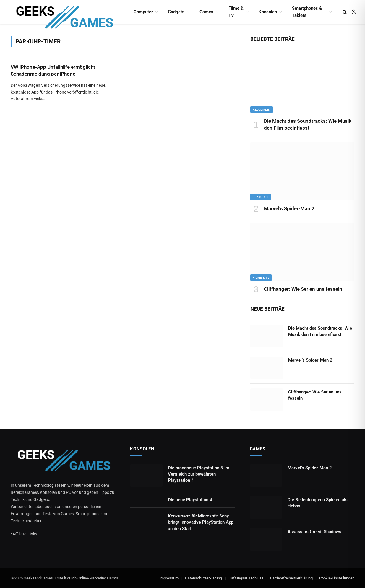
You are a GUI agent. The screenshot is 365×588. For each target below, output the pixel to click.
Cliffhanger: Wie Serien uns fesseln (303, 289)
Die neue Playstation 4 (190, 500)
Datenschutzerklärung (203, 578)
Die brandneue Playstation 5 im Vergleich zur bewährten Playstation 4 (199, 474)
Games (206, 12)
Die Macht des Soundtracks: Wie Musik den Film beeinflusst (308, 124)
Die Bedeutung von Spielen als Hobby (318, 503)
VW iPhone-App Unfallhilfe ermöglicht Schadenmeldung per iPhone (53, 70)
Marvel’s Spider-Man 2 (289, 208)
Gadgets (176, 12)
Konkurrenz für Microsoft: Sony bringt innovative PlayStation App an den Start (201, 522)
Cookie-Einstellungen (337, 578)
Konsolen (268, 12)
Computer (143, 12)
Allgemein (262, 110)
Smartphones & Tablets (307, 12)
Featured (261, 197)
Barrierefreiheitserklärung (291, 578)
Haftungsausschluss (246, 578)
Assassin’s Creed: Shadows (314, 532)
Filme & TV (236, 12)
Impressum (169, 578)
